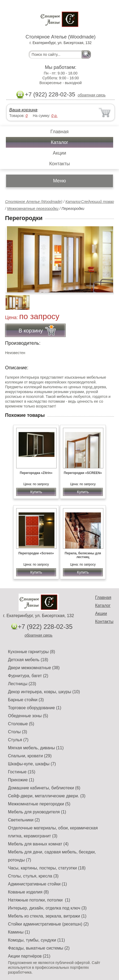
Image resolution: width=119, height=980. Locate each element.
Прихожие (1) (21, 780)
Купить (36, 492)
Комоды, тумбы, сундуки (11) (36, 940)
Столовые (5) (21, 724)
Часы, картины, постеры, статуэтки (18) (47, 868)
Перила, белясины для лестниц (83, 555)
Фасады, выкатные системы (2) (39, 948)
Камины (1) (19, 932)
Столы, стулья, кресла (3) (33, 876)
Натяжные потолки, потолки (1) (39, 900)
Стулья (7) (18, 740)
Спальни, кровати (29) (30, 756)
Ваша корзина (23, 110)
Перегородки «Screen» (36, 553)
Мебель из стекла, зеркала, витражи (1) (47, 916)
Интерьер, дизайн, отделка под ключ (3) (47, 908)
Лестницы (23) (22, 684)
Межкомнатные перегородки (33, 209)
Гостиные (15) (22, 772)
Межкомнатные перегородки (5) (39, 804)
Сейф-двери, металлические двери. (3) (47, 796)
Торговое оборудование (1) (35, 708)
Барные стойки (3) (26, 700)
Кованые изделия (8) (28, 892)
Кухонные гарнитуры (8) (31, 652)
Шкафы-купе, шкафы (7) (32, 764)
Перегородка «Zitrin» (36, 473)
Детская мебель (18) (28, 660)
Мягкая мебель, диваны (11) (36, 748)
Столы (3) (18, 732)
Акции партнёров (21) (29, 956)
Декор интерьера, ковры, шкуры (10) (44, 692)
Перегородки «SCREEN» (83, 473)
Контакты (59, 164)
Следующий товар (97, 202)
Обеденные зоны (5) (28, 716)
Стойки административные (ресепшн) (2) (48, 924)
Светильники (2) (24, 820)
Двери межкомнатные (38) (34, 668)
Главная (60, 132)
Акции (59, 153)
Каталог (59, 142)
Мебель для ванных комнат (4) (38, 844)
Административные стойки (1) (37, 884)
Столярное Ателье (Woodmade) (34, 202)
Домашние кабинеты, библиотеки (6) (44, 788)
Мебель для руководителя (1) (37, 812)
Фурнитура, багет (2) (28, 676)
